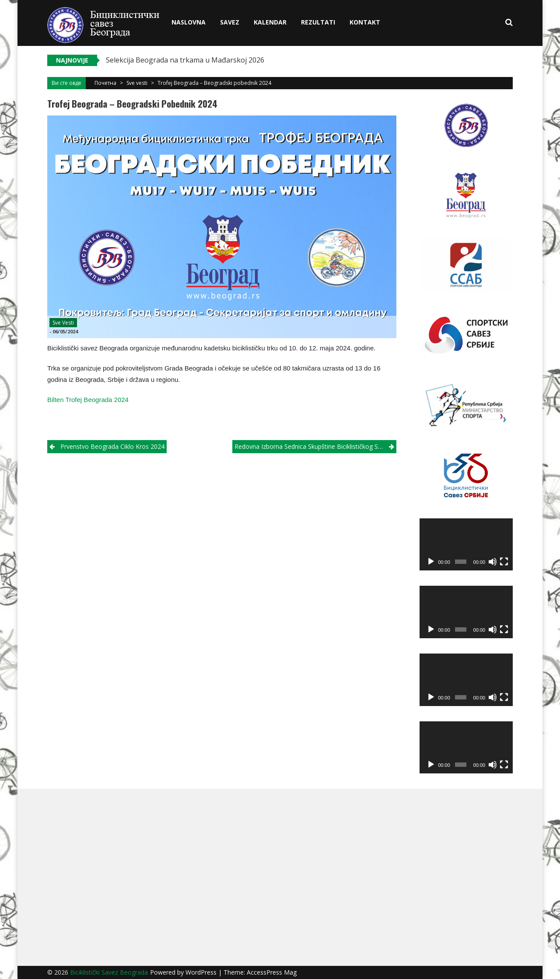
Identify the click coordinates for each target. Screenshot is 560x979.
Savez (230, 22)
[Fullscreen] (504, 562)
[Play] (431, 562)
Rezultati (318, 22)
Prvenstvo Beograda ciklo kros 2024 (112, 446)
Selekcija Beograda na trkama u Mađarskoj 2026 (185, 60)
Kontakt (365, 22)
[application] (466, 545)
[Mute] (493, 562)
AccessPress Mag (272, 972)
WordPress (202, 972)
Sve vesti (137, 83)
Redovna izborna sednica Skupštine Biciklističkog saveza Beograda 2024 (315, 446)
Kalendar (270, 22)
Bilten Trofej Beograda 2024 (88, 400)
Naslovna (189, 22)
